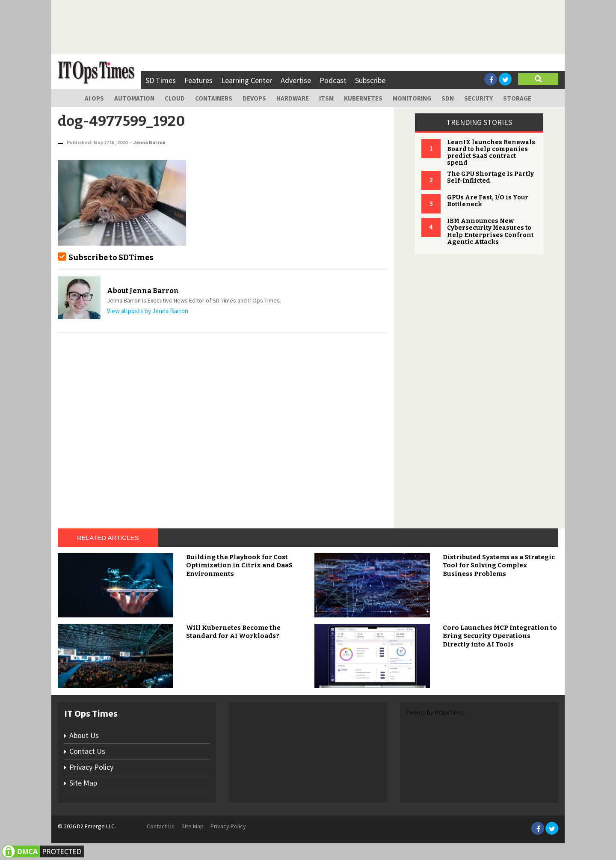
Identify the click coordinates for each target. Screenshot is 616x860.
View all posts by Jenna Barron (148, 311)
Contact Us (87, 751)
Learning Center (247, 80)
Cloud (175, 98)
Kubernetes (363, 98)
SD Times (161, 80)
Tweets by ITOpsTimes (436, 712)
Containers (214, 98)
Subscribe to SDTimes (111, 258)
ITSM (326, 98)
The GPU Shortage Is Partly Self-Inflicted (490, 177)
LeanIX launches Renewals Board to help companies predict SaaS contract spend (491, 153)
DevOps (254, 98)
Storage (517, 98)
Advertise (296, 80)
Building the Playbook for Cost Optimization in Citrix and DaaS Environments (239, 565)
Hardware (293, 98)
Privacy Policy (91, 767)
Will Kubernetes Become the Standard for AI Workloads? (233, 632)
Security (478, 98)
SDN (448, 98)
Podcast (333, 80)
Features (198, 80)
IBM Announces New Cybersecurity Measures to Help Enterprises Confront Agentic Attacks (490, 231)
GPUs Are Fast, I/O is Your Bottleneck (488, 201)
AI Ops (94, 98)
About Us (84, 735)
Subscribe (370, 80)
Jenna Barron (150, 142)
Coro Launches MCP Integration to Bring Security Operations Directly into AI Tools (500, 636)
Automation (134, 98)
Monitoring (412, 98)
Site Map (83, 783)
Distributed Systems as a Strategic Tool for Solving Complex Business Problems (499, 565)
